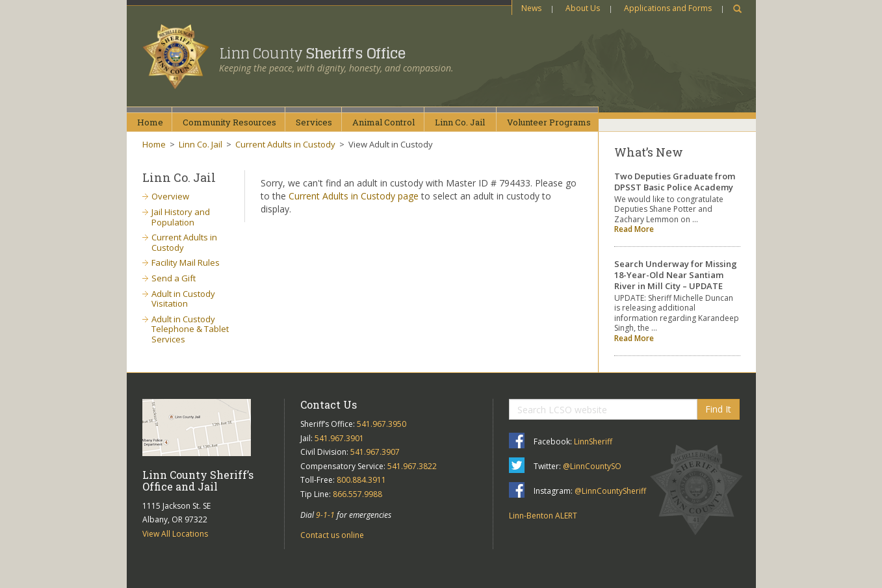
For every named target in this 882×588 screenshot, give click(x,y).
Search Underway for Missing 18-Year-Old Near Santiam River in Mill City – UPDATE (676, 275)
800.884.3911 (361, 480)
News (531, 8)
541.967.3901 (339, 438)
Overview (170, 196)
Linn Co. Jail (201, 144)
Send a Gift (174, 278)
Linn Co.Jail (460, 122)
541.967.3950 (382, 424)
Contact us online (332, 535)
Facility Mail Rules (186, 262)
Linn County (312, 53)
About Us (583, 8)
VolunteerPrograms (549, 122)
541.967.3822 (412, 466)
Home (150, 122)
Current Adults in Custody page (354, 196)
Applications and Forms (668, 8)
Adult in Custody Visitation (183, 299)
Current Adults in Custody (285, 144)
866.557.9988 (357, 494)
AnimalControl (383, 122)
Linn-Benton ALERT (543, 516)
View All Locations (175, 534)
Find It (718, 409)
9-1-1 (325, 515)
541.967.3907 (375, 452)
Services (314, 122)
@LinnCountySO (592, 466)
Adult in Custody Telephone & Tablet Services (190, 329)
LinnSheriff (593, 441)
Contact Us (329, 404)
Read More (634, 229)
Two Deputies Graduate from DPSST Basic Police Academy (675, 182)
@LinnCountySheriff (610, 491)
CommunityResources (229, 122)
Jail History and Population (181, 217)
